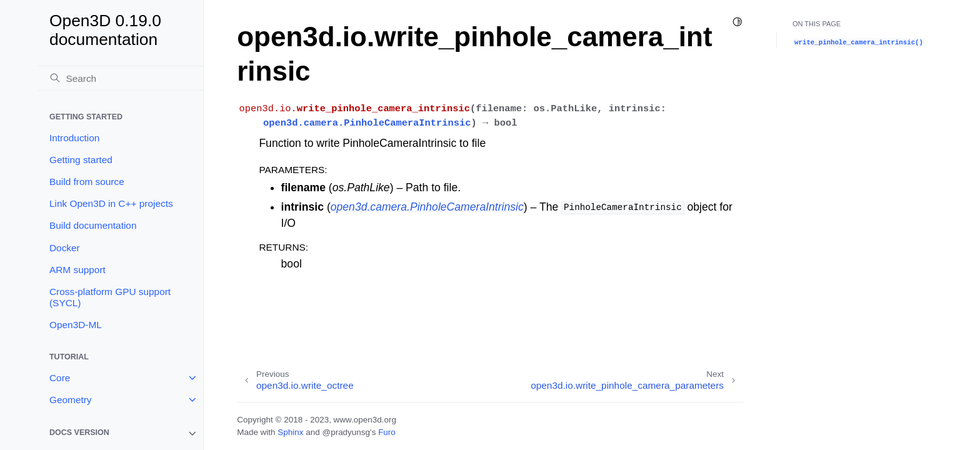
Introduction (74, 138)
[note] (121, 433)
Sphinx (290, 432)
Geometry (71, 400)
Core (60, 378)
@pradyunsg (346, 432)
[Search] (121, 78)
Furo (387, 432)
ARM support (77, 270)
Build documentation (93, 225)
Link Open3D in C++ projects (111, 203)
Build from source (87, 182)
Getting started (81, 160)
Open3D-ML (76, 325)
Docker (65, 248)
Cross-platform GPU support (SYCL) (110, 297)
